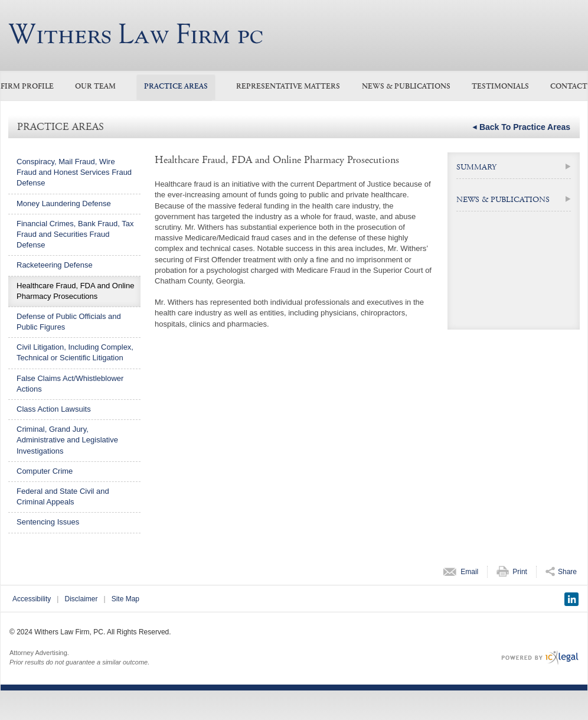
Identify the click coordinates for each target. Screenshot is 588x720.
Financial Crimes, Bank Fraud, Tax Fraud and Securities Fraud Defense (75, 234)
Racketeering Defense (55, 265)
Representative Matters (288, 87)
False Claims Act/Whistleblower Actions (70, 384)
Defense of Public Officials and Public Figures (69, 322)
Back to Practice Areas (525, 127)
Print (520, 572)
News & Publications (406, 87)
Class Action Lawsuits (54, 409)
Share (567, 572)
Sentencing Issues (48, 522)
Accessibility (32, 599)
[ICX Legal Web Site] (540, 658)
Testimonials (500, 87)
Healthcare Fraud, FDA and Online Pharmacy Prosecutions (75, 291)
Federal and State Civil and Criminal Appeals (63, 496)
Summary (476, 167)
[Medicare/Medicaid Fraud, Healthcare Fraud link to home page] (135, 34)
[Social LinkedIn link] (571, 599)
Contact (569, 87)
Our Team (95, 87)
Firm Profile (27, 87)
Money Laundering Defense (64, 203)
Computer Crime (45, 471)
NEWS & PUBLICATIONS (503, 200)
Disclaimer (81, 599)
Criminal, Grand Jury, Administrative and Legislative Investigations (67, 440)
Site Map (125, 599)
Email (469, 572)
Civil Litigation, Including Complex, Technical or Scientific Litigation (75, 352)
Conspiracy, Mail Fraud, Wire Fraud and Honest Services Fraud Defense (74, 172)
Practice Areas (176, 87)
